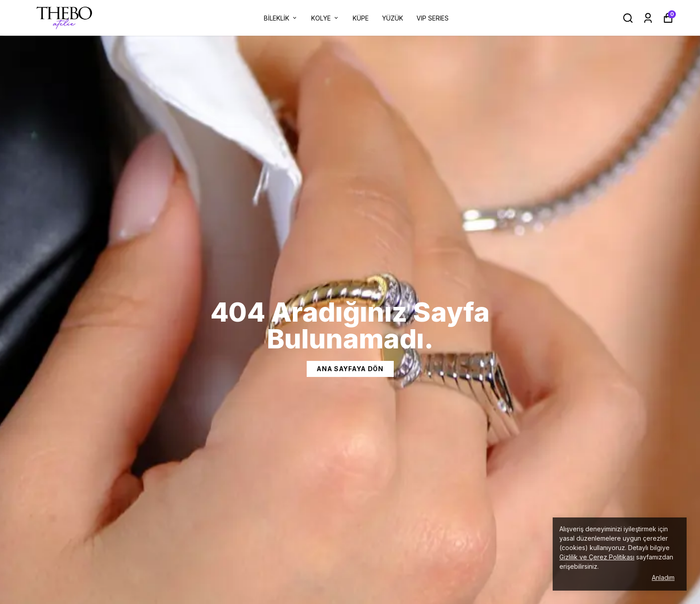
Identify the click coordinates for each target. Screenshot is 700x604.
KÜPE (361, 18)
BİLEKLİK (281, 18)
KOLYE (325, 18)
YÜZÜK (393, 18)
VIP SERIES (433, 18)
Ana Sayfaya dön (350, 369)
